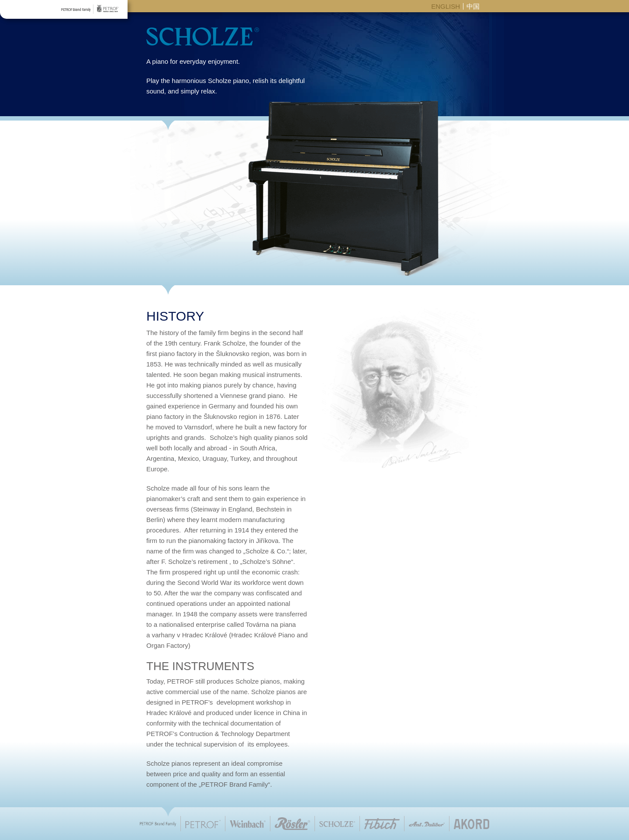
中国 (473, 6)
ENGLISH (446, 6)
